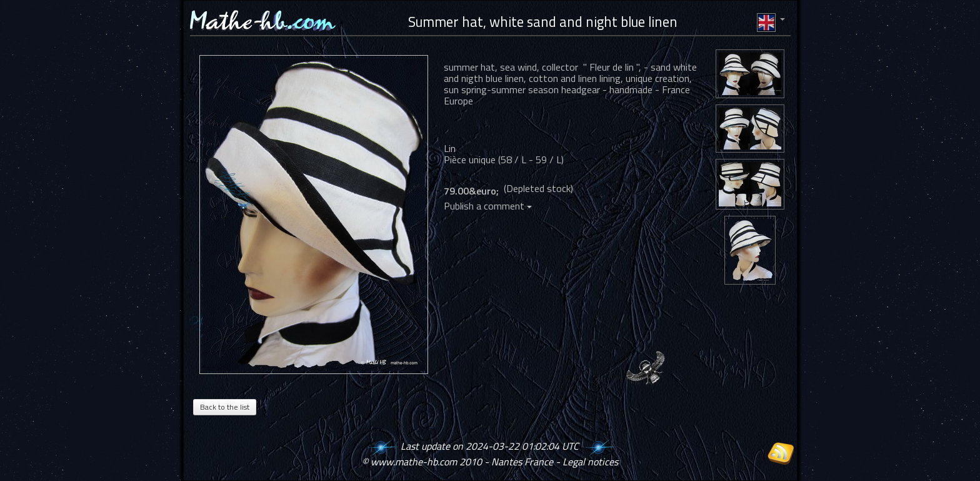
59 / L (548, 159)
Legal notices (590, 462)
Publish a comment (488, 206)
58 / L (513, 159)
